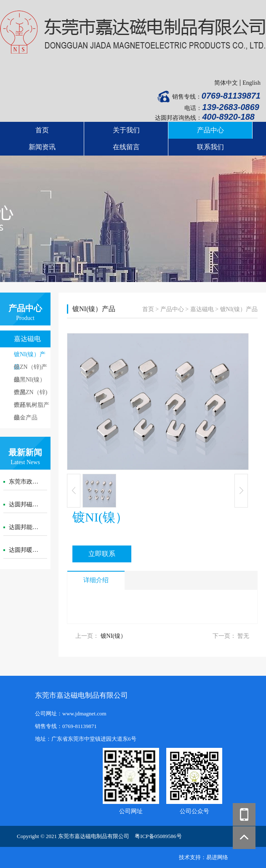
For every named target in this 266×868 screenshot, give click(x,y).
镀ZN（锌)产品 (31, 369)
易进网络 (217, 857)
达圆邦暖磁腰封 (29, 550)
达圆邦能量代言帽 (32, 527)
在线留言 (126, 147)
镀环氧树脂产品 (32, 407)
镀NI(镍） (113, 636)
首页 (42, 130)
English (251, 83)
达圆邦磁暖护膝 (29, 504)
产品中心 (210, 130)
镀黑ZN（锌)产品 (31, 394)
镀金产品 (26, 418)
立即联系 (102, 554)
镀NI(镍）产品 (30, 356)
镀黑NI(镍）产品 (30, 381)
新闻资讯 (42, 147)
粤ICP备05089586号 (158, 836)
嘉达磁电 (27, 339)
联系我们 (210, 147)
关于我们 (126, 130)
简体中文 (226, 83)
